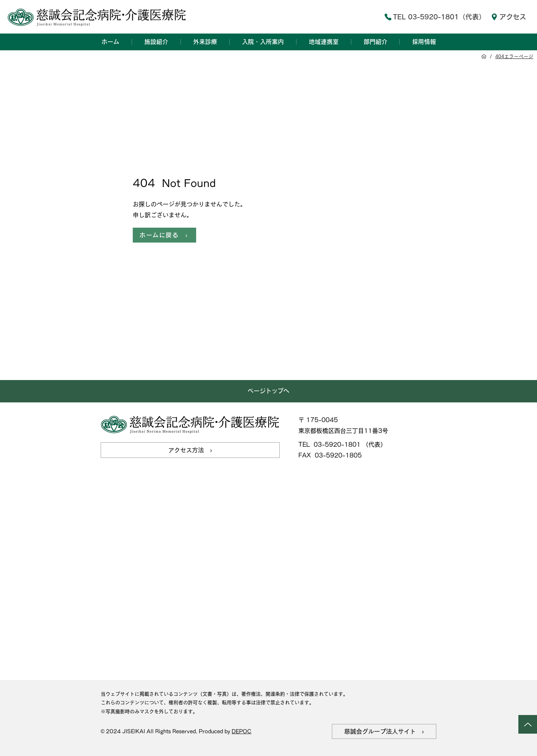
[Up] (528, 724)
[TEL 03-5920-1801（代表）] (427, 17)
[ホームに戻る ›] (164, 235)
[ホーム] (484, 56)
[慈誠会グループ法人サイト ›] (384, 731)
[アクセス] (508, 17)
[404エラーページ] (514, 56)
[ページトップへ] (268, 391)
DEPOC (241, 731)
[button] (156, 42)
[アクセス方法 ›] (190, 450)
